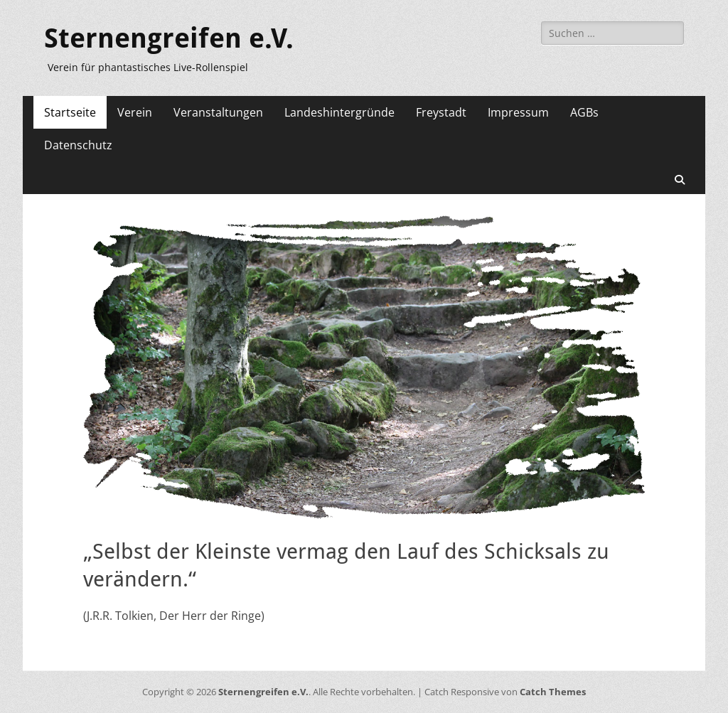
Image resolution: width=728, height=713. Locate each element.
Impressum (518, 112)
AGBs (584, 112)
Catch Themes (553, 692)
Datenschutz (78, 145)
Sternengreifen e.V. (169, 38)
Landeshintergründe (339, 112)
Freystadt (441, 112)
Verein (135, 112)
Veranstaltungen (218, 112)
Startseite (70, 112)
